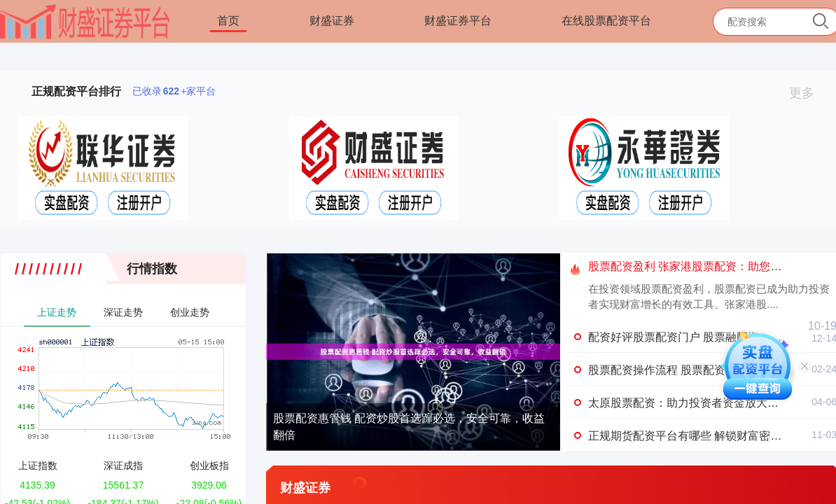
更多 (808, 93)
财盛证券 (332, 21)
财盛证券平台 (458, 21)
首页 (228, 21)
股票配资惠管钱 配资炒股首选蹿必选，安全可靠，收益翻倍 (409, 427)
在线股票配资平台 (606, 21)
